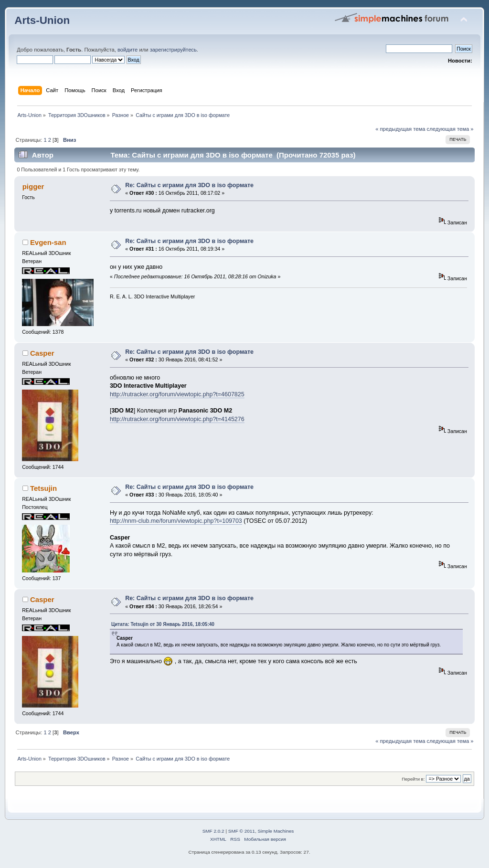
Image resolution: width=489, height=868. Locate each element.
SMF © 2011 (242, 831)
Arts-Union (42, 20)
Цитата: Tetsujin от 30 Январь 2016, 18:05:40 (163, 624)
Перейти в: (413, 779)
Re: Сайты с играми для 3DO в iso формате (189, 185)
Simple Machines (276, 831)
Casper (42, 353)
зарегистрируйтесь (173, 50)
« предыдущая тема (400, 129)
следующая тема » (450, 129)
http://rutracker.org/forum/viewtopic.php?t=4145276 (177, 419)
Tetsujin (43, 488)
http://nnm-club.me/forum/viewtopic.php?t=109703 (176, 521)
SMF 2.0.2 (213, 831)
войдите (128, 50)
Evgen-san (48, 242)
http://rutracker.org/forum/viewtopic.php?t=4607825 (177, 394)
